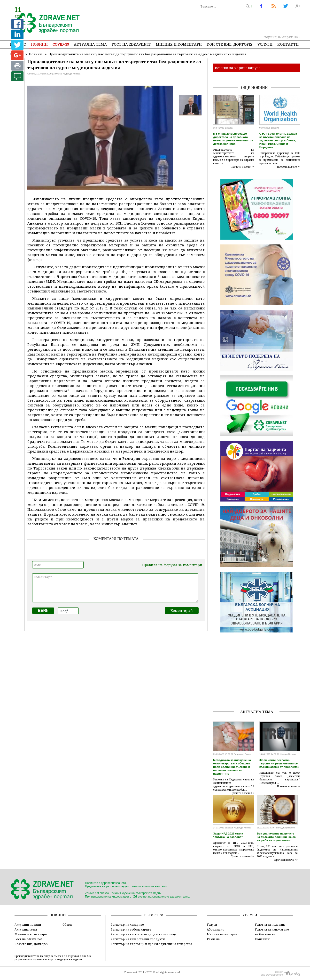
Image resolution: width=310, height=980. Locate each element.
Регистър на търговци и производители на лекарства (151, 944)
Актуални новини (28, 924)
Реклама (213, 939)
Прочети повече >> (242, 167)
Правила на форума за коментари (172, 565)
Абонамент (215, 929)
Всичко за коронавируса (238, 68)
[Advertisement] (212, 22)
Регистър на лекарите (127, 924)
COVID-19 (61, 44)
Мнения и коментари (179, 44)
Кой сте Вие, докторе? (230, 44)
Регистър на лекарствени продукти (138, 939)
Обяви (67, 924)
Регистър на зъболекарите (131, 929)
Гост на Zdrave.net (28, 939)
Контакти (288, 44)
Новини (39, 44)
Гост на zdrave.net (131, 44)
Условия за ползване (270, 924)
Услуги (265, 44)
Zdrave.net (131, 972)
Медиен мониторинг (223, 934)
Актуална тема (90, 44)
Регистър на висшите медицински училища (144, 934)
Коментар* (115, 588)
